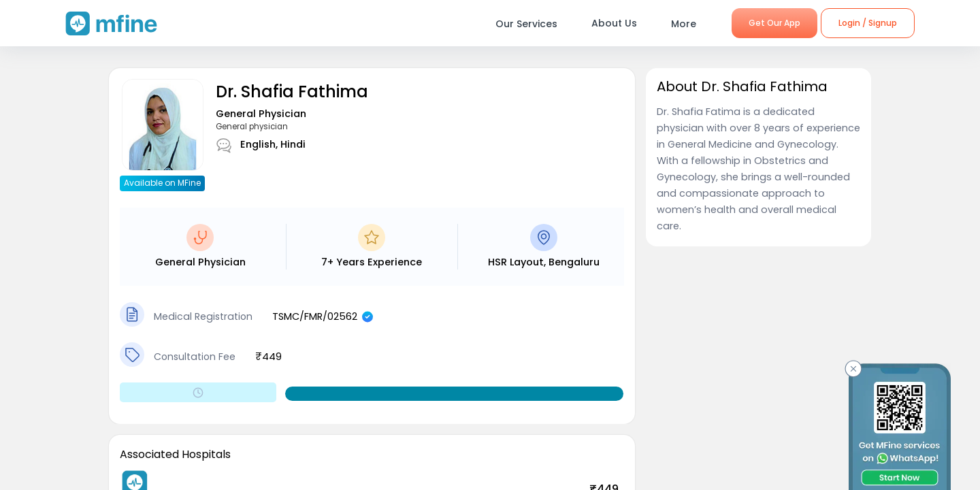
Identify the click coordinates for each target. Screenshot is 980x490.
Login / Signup (868, 23)
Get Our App (774, 23)
